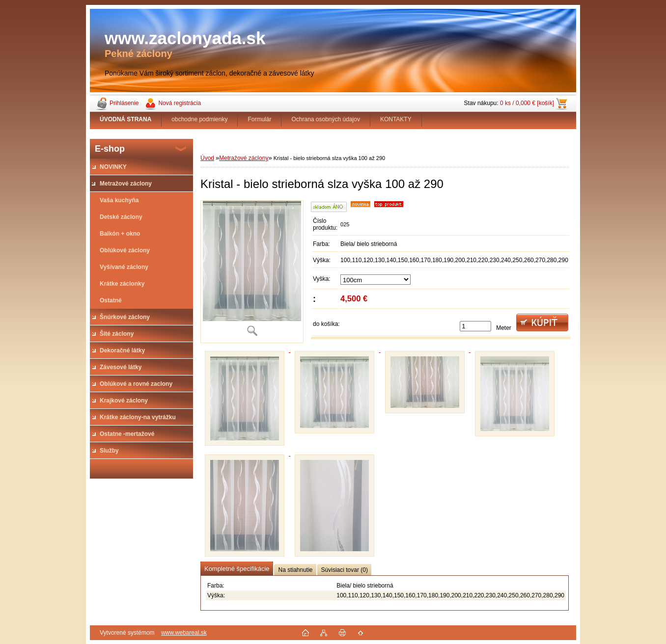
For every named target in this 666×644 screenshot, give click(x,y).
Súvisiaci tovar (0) (345, 570)
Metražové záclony (244, 158)
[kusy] (475, 326)
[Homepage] (126, 119)
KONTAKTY (396, 119)
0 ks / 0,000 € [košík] (527, 103)
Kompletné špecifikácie (237, 569)
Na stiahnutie (295, 570)
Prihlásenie (124, 103)
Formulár (259, 119)
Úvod (207, 158)
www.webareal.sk (184, 633)
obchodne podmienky (199, 119)
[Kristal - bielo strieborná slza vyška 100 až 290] (252, 272)
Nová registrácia (180, 103)
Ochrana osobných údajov (325, 119)
